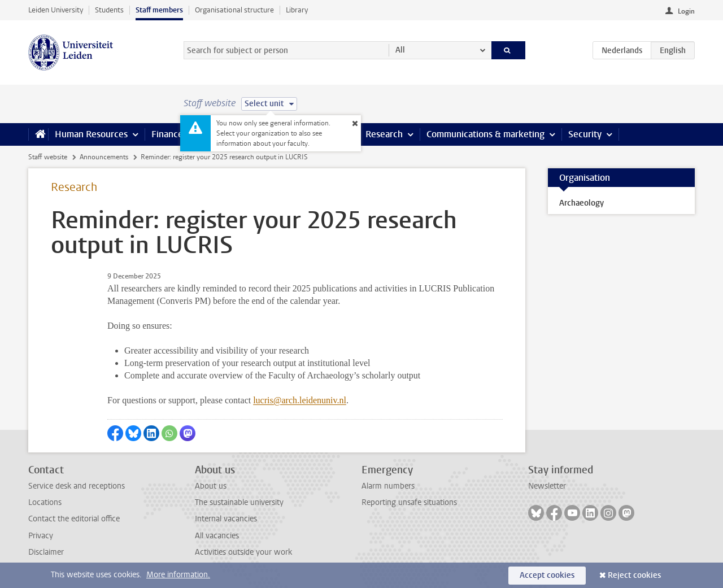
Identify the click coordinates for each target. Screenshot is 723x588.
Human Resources (91, 134)
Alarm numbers (388, 486)
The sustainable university (239, 502)
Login (686, 11)
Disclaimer (46, 552)
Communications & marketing (485, 134)
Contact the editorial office (74, 519)
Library (297, 10)
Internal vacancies (226, 519)
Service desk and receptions (77, 486)
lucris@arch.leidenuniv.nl (300, 400)
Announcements (104, 157)
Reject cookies (634, 575)
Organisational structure (234, 10)
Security (585, 134)
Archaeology (582, 203)
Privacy (41, 536)
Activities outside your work (243, 552)
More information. (178, 575)
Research (384, 134)
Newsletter (547, 486)
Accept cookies (547, 575)
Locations (45, 502)
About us (211, 486)
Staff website (48, 157)
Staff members (159, 10)
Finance (167, 134)
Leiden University (56, 10)
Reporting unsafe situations (409, 502)
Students (109, 10)
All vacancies (217, 536)
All (400, 50)
